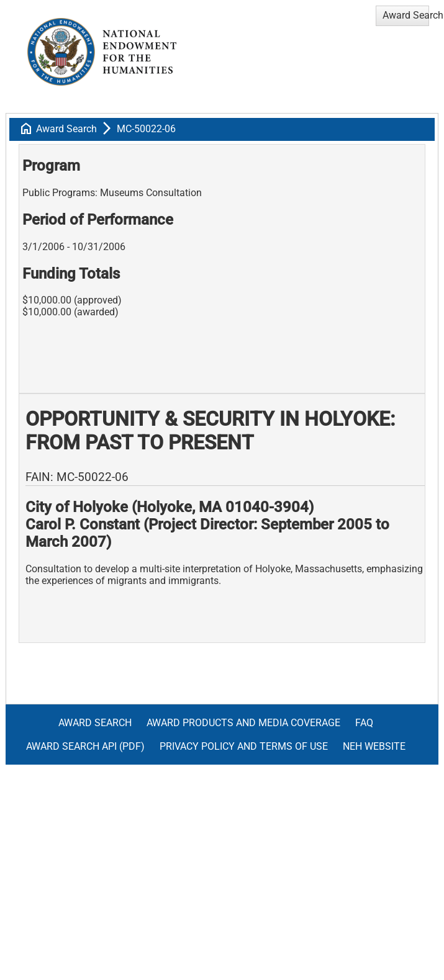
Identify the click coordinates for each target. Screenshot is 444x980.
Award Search (66, 129)
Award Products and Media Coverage (243, 723)
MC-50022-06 (146, 129)
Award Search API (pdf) (85, 746)
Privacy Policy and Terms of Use (244, 746)
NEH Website (374, 746)
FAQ (364, 723)
